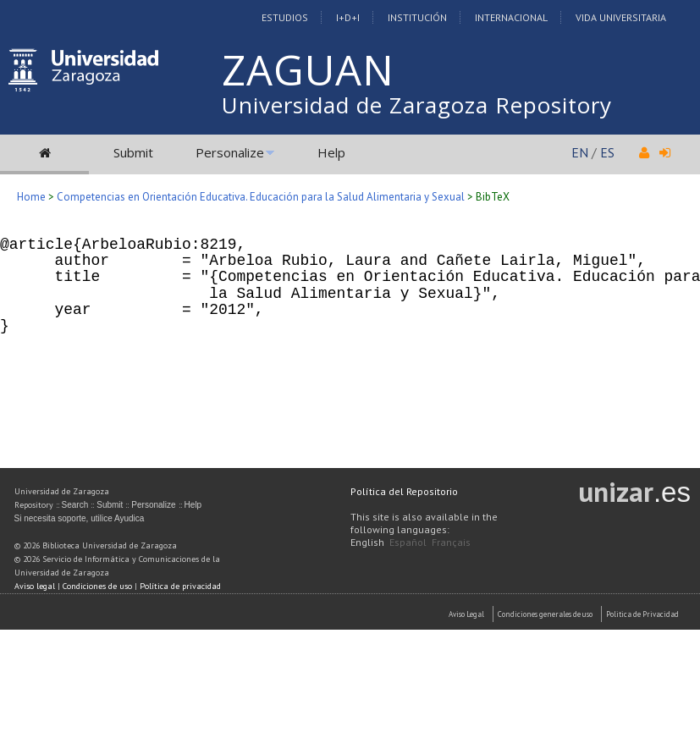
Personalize (230, 152)
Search (75, 505)
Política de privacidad (180, 586)
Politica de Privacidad (642, 614)
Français (451, 542)
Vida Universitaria (621, 17)
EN (580, 152)
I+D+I (348, 17)
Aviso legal (35, 586)
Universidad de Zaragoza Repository (417, 105)
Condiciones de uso (97, 586)
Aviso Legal (466, 614)
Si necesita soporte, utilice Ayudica (80, 518)
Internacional (511, 17)
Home (31, 197)
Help (331, 152)
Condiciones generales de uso (545, 614)
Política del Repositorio (404, 491)
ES (607, 152)
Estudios (285, 17)
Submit (133, 152)
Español (408, 542)
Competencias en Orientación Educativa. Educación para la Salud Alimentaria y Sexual (261, 197)
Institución (417, 17)
